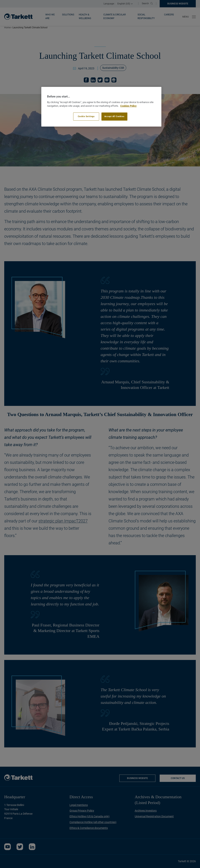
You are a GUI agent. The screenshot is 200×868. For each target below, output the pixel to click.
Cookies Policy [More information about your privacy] (128, 106)
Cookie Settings (86, 116)
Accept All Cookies (114, 116)
